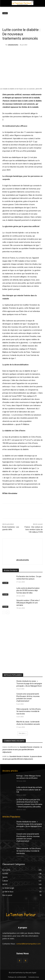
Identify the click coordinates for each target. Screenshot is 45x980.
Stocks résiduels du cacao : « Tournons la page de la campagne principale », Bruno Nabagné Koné (29, 683)
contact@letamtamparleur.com (28, 944)
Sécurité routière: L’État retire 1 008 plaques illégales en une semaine (28, 603)
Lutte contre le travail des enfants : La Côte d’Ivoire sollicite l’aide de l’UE (30, 790)
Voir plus (23, 733)
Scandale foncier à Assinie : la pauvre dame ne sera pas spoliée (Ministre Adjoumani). (22, 750)
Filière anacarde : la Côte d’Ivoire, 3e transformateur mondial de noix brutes (29, 711)
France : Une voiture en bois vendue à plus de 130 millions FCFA (34, 529)
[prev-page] (4, 612)
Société (5, 13)
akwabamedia (13, 45)
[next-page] (8, 612)
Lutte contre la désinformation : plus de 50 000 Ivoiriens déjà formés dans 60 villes (28, 590)
